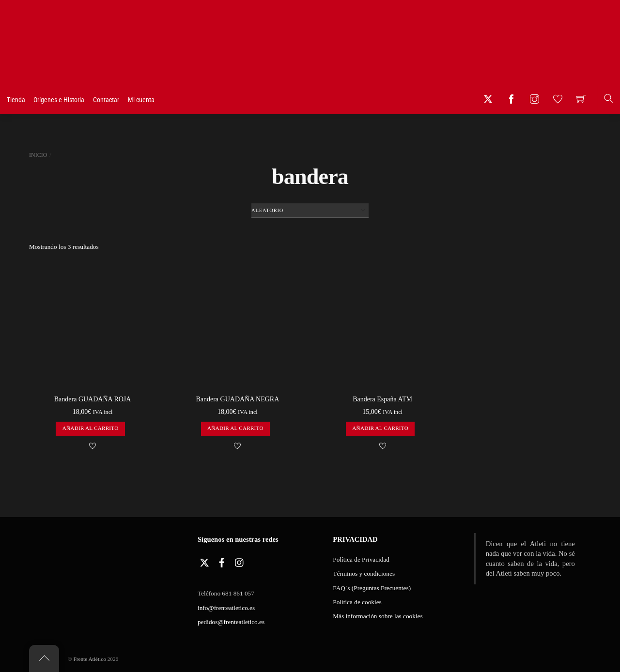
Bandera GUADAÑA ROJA (93, 399)
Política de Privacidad (361, 559)
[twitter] (204, 560)
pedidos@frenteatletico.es (231, 622)
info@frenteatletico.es (226, 608)
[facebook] (222, 560)
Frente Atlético (89, 659)
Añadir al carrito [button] (91, 428)
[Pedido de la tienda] (310, 211)
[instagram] (240, 560)
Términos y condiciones (364, 573)
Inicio (38, 155)
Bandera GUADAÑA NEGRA (237, 399)
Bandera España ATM (382, 399)
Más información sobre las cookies (378, 616)
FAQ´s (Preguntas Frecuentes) (372, 588)
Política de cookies (357, 602)
